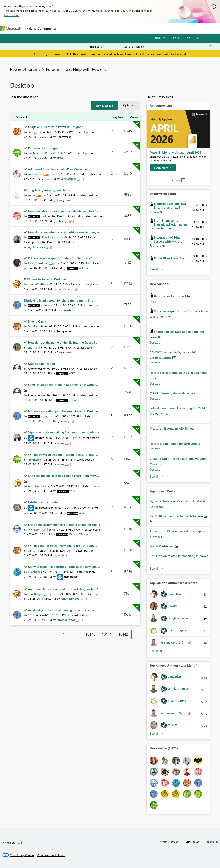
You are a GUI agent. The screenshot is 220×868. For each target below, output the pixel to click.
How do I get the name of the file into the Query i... (63, 342)
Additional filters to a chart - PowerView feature (60, 169)
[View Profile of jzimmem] (34, 459)
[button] (104, 105)
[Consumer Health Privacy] (52, 855)
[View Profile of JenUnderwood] (70, 599)
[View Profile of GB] (30, 550)
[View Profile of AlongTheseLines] (34, 247)
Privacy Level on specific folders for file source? (60, 258)
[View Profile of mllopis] (83, 268)
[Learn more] (163, 168)
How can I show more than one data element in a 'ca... (65, 211)
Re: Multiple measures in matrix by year (177, 516)
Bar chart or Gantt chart (170, 296)
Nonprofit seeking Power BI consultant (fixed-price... (169, 207)
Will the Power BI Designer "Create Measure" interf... (63, 455)
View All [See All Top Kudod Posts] (156, 568)
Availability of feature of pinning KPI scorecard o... (62, 610)
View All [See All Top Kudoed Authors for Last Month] (156, 734)
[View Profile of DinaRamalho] (36, 326)
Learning (150, 28)
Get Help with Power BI (87, 69)
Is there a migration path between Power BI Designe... (64, 411)
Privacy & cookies (170, 842)
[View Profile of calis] (31, 132)
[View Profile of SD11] (31, 615)
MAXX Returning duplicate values (172, 393)
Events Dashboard (162, 546)
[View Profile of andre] (31, 195)
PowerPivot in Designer (44, 148)
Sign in (175, 38)
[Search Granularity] (104, 47)
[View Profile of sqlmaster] (67, 310)
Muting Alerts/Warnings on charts (47, 190)
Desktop (155, 302)
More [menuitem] (165, 28)
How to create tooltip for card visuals (175, 444)
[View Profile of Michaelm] (34, 529)
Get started (179, 54)
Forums (66, 28)
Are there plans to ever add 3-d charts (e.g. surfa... (62, 589)
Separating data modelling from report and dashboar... (65, 432)
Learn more (11, 15)
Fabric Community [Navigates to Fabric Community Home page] (42, 28)
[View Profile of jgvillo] (44, 216)
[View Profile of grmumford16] (36, 284)
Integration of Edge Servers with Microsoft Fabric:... (167, 241)
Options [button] (128, 105)
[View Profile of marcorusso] (70, 577)
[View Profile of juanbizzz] (34, 153)
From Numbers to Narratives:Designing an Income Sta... (168, 224)
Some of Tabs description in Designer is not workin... (63, 385)
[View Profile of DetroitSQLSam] (78, 534)
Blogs (135, 28)
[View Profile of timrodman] (63, 289)
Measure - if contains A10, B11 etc (172, 428)
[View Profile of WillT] (72, 373)
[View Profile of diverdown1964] (44, 507)
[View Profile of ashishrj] (61, 221)
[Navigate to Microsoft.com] (11, 28)
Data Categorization (41, 364)
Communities (117, 28)
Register (160, 38)
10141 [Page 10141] (107, 634)
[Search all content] (168, 47)
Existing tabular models (44, 502)
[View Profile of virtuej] (44, 416)
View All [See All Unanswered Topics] (156, 269)
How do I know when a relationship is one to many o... (65, 232)
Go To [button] (201, 38)
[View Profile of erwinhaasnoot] (37, 486)
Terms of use (192, 842)
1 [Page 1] (69, 634)
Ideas (99, 28)
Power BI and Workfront (170, 258)
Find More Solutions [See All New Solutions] (156, 477)
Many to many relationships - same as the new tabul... (64, 567)
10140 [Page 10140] (90, 634)
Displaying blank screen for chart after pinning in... (58, 300)
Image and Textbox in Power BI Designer (55, 127)
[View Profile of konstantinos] (36, 174)
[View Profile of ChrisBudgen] (36, 594)
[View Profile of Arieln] (83, 513)
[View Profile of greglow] (40, 437)
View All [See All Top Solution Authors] (156, 651)
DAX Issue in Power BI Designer (45, 279)
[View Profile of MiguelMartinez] (50, 237)
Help (188, 38)
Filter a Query (37, 321)
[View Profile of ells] (30, 347)
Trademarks (211, 842)
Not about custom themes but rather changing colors (64, 525)
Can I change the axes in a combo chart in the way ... (63, 476)
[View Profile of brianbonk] (34, 572)
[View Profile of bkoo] (60, 158)
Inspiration (83, 28)
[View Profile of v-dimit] (45, 305)
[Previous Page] (62, 634)
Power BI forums (25, 69)
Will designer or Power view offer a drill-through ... (62, 546)
